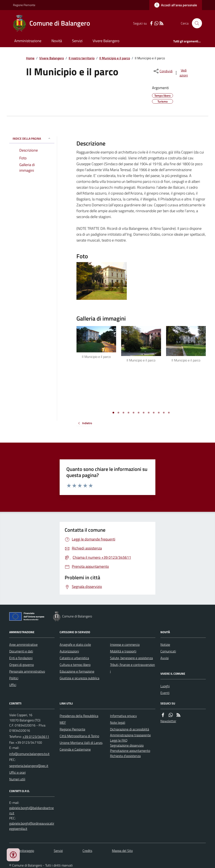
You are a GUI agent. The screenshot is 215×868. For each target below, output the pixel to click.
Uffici (13, 685)
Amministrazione (28, 41)
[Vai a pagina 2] (118, 413)
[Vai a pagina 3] (123, 413)
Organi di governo (22, 665)
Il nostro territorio (82, 58)
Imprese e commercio (125, 645)
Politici (14, 678)
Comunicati (168, 651)
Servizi (77, 41)
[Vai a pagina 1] (113, 413)
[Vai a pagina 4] (128, 413)
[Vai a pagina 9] (154, 413)
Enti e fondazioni (21, 658)
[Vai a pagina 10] (159, 413)
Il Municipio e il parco (115, 58)
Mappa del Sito (122, 851)
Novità (57, 41)
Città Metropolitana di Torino (79, 736)
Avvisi (165, 658)
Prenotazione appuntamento (130, 751)
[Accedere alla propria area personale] (176, 5)
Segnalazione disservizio (127, 745)
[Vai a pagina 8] (149, 413)
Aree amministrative (23, 645)
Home (30, 58)
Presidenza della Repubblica (79, 716)
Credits (87, 851)
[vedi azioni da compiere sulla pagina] (181, 73)
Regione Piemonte (24, 5)
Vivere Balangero (106, 41)
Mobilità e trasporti (123, 651)
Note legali (118, 722)
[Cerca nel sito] (195, 23)
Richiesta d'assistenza (125, 756)
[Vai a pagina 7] (144, 413)
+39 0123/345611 (36, 737)
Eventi (165, 693)
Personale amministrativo (27, 671)
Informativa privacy (123, 716)
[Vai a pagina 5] (134, 413)
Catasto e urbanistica (74, 658)
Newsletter (168, 721)
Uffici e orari (17, 772)
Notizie (165, 645)
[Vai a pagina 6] (139, 413)
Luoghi (165, 686)
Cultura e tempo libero (75, 665)
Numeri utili (17, 779)
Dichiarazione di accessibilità (130, 729)
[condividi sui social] (163, 71)
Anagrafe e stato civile (75, 645)
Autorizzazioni (69, 651)
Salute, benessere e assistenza (131, 658)
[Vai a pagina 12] (169, 413)
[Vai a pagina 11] (164, 413)
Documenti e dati (21, 651)
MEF (63, 722)
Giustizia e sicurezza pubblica (79, 678)
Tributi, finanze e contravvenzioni (132, 668)
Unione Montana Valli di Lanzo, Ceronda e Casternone (81, 746)
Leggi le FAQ (119, 740)
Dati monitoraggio (22, 851)
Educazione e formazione (77, 671)
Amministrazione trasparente (130, 735)
